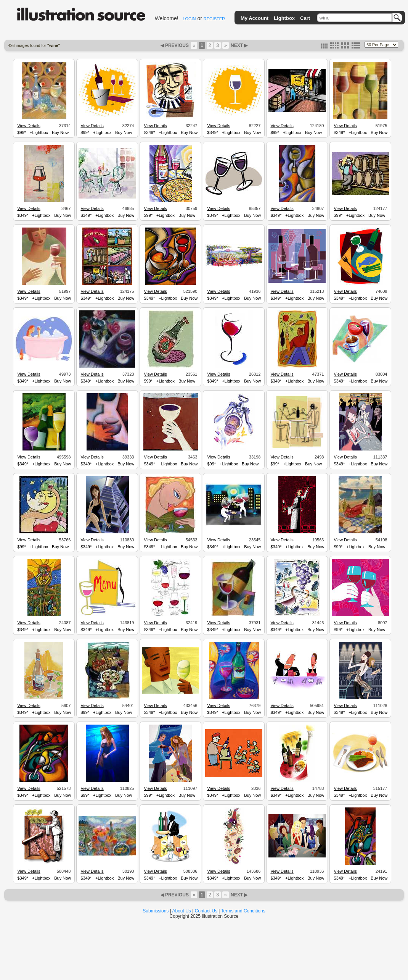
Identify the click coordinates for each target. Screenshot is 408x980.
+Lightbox (39, 132)
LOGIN (189, 19)
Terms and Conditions (243, 911)
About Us (182, 911)
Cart (305, 18)
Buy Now (60, 132)
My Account (255, 18)
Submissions (156, 911)
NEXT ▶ (239, 45)
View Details (29, 126)
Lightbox (284, 18)
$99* (22, 132)
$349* (149, 132)
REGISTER (214, 19)
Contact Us (206, 911)
